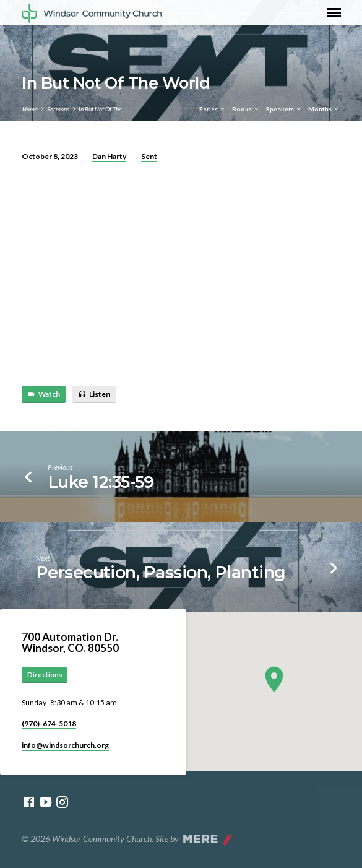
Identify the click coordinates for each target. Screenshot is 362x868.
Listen (94, 394)
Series (213, 109)
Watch (43, 394)
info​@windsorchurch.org (65, 745)
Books (246, 109)
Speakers (284, 109)
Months (324, 109)
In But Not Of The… (102, 109)
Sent (149, 156)
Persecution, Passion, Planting (161, 572)
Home (30, 109)
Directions (45, 675)
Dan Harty (109, 156)
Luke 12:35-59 (101, 482)
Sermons (58, 109)
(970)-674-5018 (49, 723)
